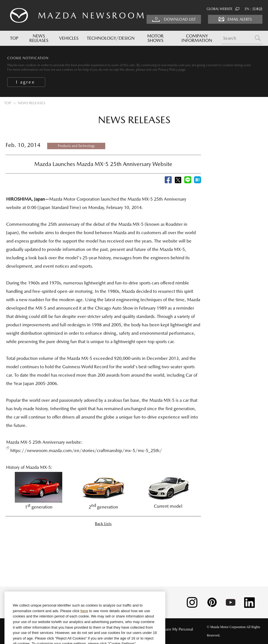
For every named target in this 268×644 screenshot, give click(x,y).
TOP (14, 38)
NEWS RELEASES (39, 38)
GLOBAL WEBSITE (223, 9)
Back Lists (103, 524)
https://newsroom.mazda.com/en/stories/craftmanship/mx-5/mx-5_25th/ (86, 451)
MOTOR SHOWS (155, 38)
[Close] (156, 607)
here (84, 620)
